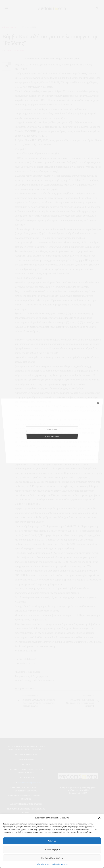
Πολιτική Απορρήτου (60, 864)
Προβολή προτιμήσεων (52, 858)
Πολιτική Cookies (43, 864)
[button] (99, 818)
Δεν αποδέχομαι (52, 849)
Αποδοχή (52, 841)
